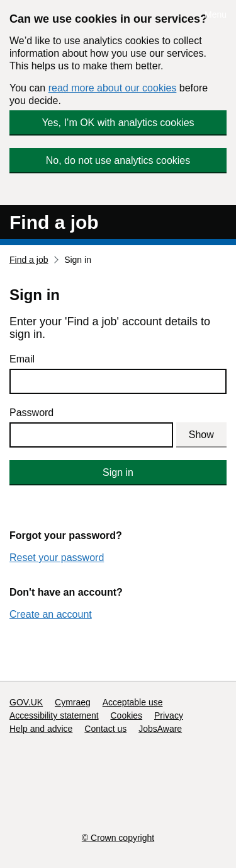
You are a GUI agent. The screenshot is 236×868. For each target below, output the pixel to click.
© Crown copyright (118, 838)
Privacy (169, 715)
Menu (216, 14)
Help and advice (41, 729)
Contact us (105, 729)
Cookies (127, 715)
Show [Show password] (201, 435)
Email (22, 359)
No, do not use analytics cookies (118, 160)
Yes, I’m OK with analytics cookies (118, 123)
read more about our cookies (113, 88)
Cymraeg (73, 702)
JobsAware (160, 729)
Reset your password (57, 558)
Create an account (51, 614)
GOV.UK (26, 702)
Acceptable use (133, 702)
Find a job (54, 222)
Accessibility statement (54, 715)
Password (31, 413)
